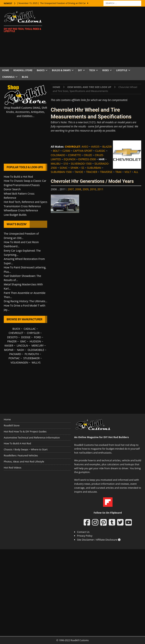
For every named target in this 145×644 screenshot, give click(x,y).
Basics (41, 70)
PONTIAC (14, 358)
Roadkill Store (23, 70)
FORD (37, 337)
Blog (25, 77)
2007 (71, 189)
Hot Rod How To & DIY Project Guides (25, 431)
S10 (66, 164)
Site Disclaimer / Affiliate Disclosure (99, 540)
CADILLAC (30, 329)
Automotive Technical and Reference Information (32, 438)
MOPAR (9, 350)
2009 (86, 189)
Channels (8, 77)
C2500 (66, 151)
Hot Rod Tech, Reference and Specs (25, 202)
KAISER (9, 345)
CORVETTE (75, 155)
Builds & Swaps (61, 70)
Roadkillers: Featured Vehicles (21, 455)
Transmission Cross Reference (22, 206)
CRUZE (88, 155)
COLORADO (58, 155)
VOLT (128, 172)
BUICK (16, 329)
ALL (136, 172)
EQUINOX (69, 159)
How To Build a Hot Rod (18, 177)
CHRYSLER (33, 333)
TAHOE (79, 172)
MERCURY (38, 345)
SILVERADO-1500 (81, 164)
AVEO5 (95, 147)
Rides (106, 70)
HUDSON (35, 341)
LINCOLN (22, 345)
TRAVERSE (106, 172)
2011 (100, 189)
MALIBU (56, 164)
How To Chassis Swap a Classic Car (25, 181)
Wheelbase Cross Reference (21, 210)
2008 (78, 189)
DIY (80, 70)
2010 (93, 189)
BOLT (56, 151)
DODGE (26, 337)
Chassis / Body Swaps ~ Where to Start (26, 449)
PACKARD (15, 354)
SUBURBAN (94, 168)
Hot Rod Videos (13, 468)
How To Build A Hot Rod (17, 443)
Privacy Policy (85, 536)
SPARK (74, 168)
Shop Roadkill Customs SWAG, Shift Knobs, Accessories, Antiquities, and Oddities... (26, 112)
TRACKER (92, 172)
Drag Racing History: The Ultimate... (25, 301)
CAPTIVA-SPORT (83, 151)
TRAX (118, 172)
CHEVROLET (16, 333)
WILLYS (36, 362)
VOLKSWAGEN (19, 362)
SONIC (64, 168)
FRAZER (12, 341)
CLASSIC (100, 151)
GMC (23, 341)
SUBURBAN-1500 (61, 172)
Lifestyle (122, 70)
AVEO (85, 147)
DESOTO (12, 337)
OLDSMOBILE (36, 350)
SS (83, 168)
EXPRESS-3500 (87, 159)
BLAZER (107, 147)
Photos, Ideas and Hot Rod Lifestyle (24, 461)
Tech (92, 70)
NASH (20, 350)
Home (6, 70)
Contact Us (83, 532)
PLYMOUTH (32, 354)
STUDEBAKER (31, 358)
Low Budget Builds (15, 215)
